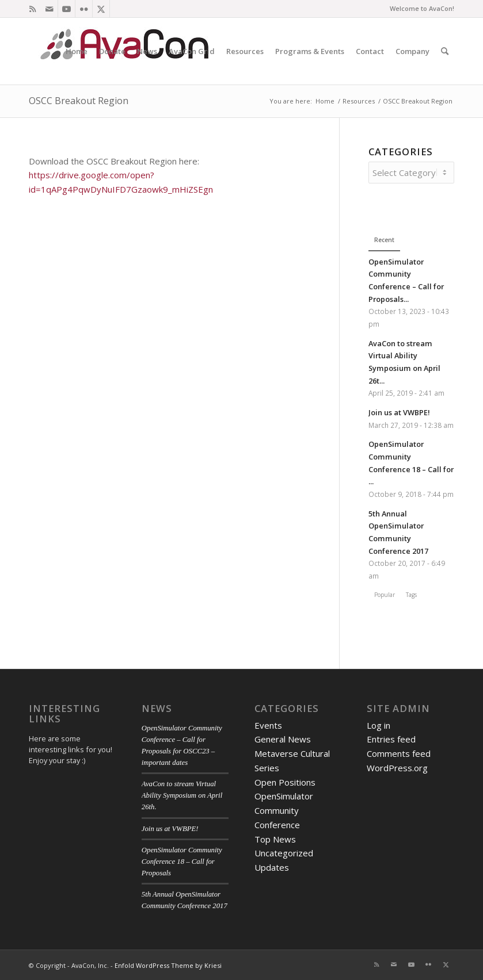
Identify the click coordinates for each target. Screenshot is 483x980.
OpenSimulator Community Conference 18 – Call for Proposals (182, 860)
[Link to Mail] (49, 9)
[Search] (445, 51)
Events (268, 723)
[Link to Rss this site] (32, 9)
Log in (379, 723)
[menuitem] (77, 51)
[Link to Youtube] (66, 9)
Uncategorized (284, 851)
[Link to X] (101, 9)
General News (283, 737)
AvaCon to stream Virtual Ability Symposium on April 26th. (182, 794)
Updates (272, 866)
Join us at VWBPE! (399, 411)
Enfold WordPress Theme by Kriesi (168, 964)
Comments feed (399, 752)
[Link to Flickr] (84, 9)
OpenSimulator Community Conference (284, 809)
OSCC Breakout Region (79, 101)
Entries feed (391, 737)
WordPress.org (397, 766)
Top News (275, 837)
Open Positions (285, 780)
